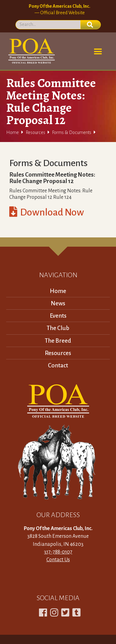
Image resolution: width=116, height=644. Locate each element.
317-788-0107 (58, 552)
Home (13, 132)
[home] (30, 51)
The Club (58, 328)
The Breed (58, 341)
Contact (58, 365)
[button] (98, 52)
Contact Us (58, 560)
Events (58, 316)
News (58, 303)
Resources (35, 132)
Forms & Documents (72, 132)
